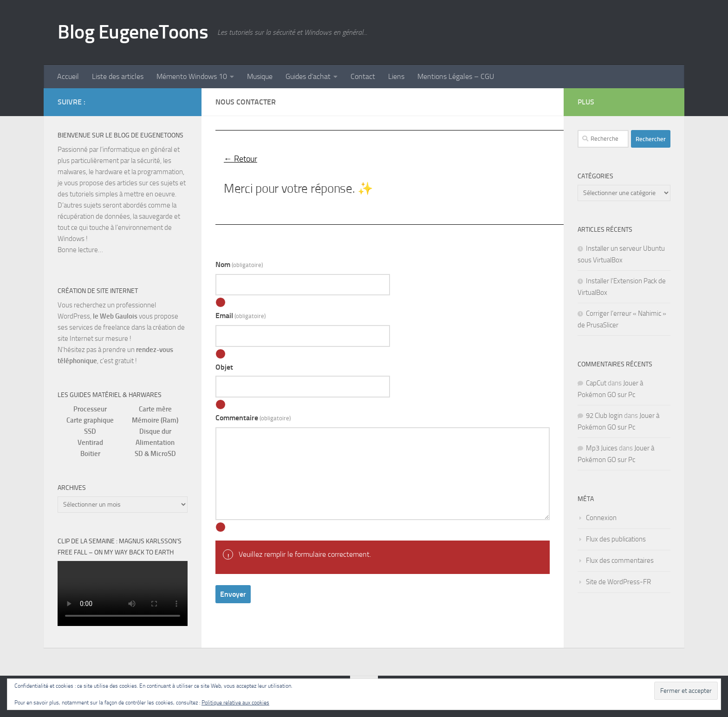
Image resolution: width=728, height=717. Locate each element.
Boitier (90, 454)
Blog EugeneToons (133, 32)
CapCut (596, 383)
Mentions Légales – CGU (456, 76)
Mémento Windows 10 (192, 76)
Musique (260, 76)
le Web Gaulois (115, 316)
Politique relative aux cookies (235, 703)
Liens (396, 76)
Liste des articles (118, 76)
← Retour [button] (240, 159)
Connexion (601, 518)
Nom (239, 264)
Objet (224, 367)
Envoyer (233, 595)
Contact (363, 76)
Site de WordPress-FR (618, 582)
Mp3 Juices (602, 448)
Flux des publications (616, 539)
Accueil (68, 76)
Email (240, 316)
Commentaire (253, 418)
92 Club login (604, 416)
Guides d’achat (308, 76)
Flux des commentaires (620, 561)
